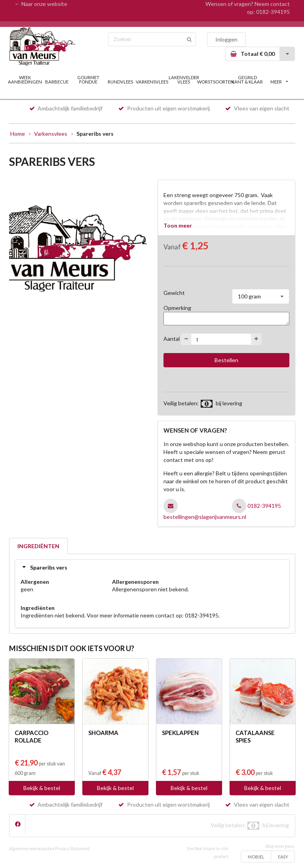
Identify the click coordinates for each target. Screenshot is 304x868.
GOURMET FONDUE (88, 80)
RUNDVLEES (120, 82)
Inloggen (226, 39)
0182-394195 (273, 12)
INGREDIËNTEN (38, 546)
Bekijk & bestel (42, 788)
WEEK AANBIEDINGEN (25, 80)
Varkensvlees (51, 134)
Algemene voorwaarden (32, 849)
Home (18, 134)
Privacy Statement (72, 849)
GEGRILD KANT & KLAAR (247, 80)
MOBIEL (256, 857)
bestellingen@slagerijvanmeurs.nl (205, 517)
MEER (279, 82)
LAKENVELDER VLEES (184, 80)
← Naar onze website (41, 4)
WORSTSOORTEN (215, 82)
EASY (283, 857)
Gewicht (174, 293)
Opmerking (177, 308)
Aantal (172, 339)
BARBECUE (57, 82)
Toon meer (178, 225)
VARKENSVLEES (152, 82)
